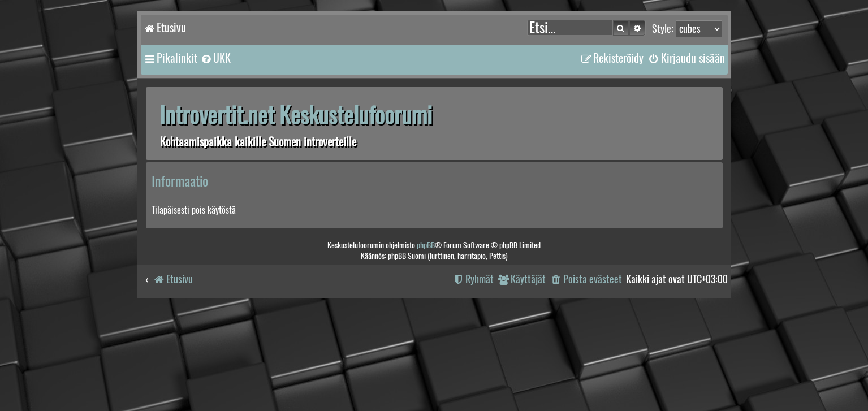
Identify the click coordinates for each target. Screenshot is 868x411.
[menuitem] (215, 58)
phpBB (426, 245)
